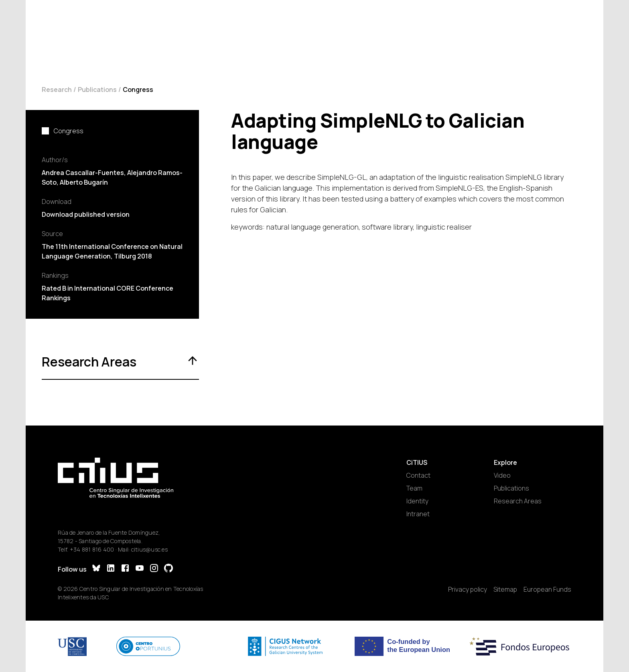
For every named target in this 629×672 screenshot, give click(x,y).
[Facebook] (125, 569)
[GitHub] (168, 569)
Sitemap (505, 589)
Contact (418, 475)
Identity (417, 501)
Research (57, 90)
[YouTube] (140, 569)
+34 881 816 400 (92, 549)
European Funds (547, 589)
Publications (97, 90)
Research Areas (518, 501)
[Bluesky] (96, 569)
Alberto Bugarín (84, 182)
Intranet (418, 514)
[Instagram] (154, 569)
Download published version (86, 214)
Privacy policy (468, 589)
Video (502, 475)
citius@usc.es (149, 549)
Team (414, 488)
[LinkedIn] (111, 569)
